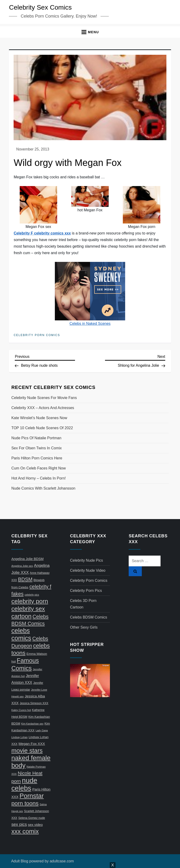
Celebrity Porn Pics (86, 591)
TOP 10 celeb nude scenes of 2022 (42, 428)
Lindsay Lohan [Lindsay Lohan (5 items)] (19, 737)
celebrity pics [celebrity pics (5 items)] (32, 595)
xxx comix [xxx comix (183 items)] (25, 831)
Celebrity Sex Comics (40, 7)
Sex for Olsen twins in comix (36, 448)
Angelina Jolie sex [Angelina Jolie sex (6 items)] (22, 566)
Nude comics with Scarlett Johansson (43, 488)
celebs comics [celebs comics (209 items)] (21, 634)
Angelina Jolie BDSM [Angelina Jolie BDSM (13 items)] (27, 559)
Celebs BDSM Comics (89, 617)
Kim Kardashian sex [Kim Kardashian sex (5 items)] (32, 724)
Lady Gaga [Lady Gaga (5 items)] (42, 730)
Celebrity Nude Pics (87, 560)
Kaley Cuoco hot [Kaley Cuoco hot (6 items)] (21, 710)
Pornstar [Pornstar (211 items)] (32, 796)
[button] (90, 32)
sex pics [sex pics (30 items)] (19, 824)
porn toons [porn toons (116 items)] (25, 803)
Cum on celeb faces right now (38, 468)
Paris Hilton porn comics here (37, 458)
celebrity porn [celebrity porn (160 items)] (30, 601)
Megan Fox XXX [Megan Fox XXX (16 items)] (32, 744)
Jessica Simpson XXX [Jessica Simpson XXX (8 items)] (34, 703)
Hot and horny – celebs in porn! (38, 478)
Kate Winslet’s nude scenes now (39, 418)
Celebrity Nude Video (88, 570)
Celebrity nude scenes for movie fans (44, 398)
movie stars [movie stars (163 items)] (27, 751)
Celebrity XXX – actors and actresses (43, 408)
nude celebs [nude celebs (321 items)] (24, 784)
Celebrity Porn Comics (37, 335)
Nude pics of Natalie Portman (36, 438)
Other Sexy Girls (84, 627)
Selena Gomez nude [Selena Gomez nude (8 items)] (32, 818)
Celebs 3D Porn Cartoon (83, 604)
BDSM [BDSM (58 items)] (25, 579)
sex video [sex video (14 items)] (35, 825)
